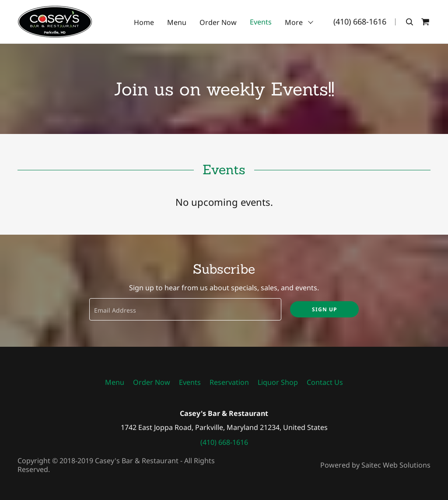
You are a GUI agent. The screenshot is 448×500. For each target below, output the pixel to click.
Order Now (218, 22)
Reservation (229, 382)
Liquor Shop (278, 382)
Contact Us (325, 382)
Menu (177, 22)
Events (261, 22)
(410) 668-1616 (360, 21)
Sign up (324, 309)
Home (144, 22)
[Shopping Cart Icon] (425, 22)
